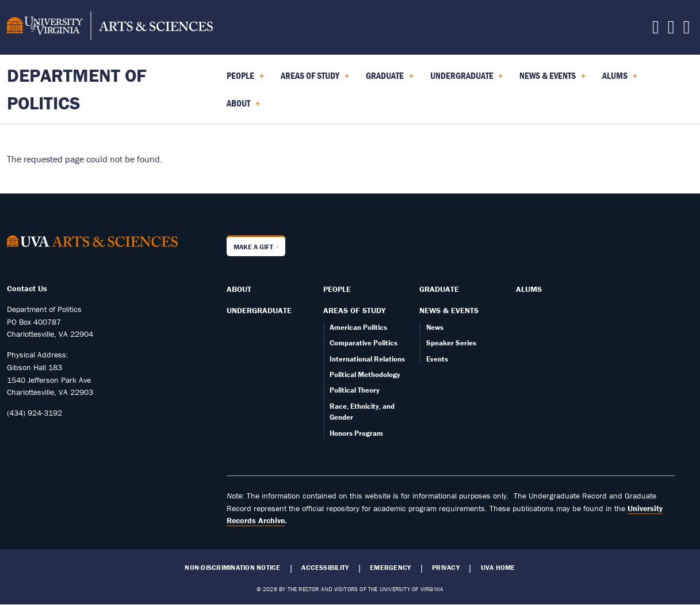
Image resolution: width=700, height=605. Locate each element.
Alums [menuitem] (620, 79)
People (337, 289)
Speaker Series (451, 343)
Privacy (446, 568)
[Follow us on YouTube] (687, 30)
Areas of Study (354, 310)
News (435, 327)
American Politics (358, 327)
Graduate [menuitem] (390, 79)
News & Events (449, 310)
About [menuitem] (243, 107)
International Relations (367, 359)
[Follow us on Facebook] (656, 30)
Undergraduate (259, 310)
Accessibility (325, 568)
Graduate (439, 289)
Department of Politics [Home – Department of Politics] (77, 89)
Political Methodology (365, 374)
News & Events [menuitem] (552, 79)
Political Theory (355, 390)
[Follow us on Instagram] (671, 30)
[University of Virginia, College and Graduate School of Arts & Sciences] (110, 28)
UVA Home (498, 568)
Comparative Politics (364, 343)
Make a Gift (253, 247)
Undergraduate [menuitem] (467, 79)
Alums (529, 289)
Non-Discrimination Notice (232, 568)
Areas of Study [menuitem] (315, 79)
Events (437, 359)
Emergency (390, 568)
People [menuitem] (245, 79)
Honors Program (356, 433)
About (239, 289)
